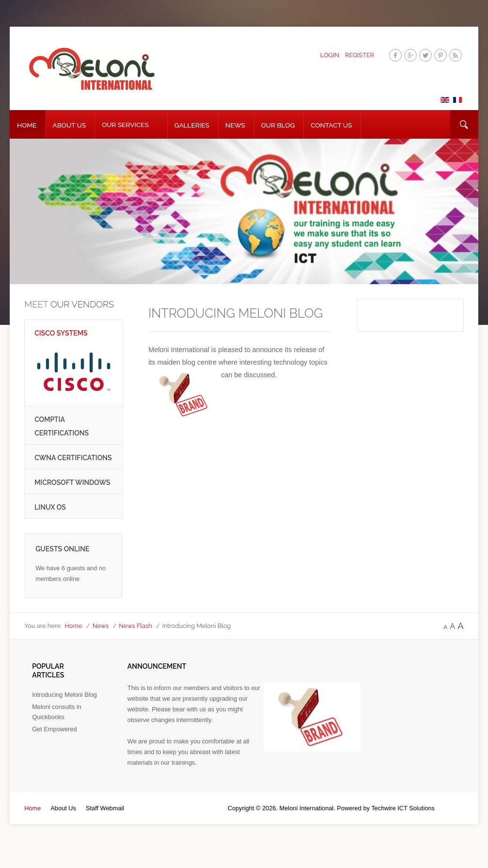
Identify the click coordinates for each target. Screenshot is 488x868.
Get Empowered (54, 729)
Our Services (125, 125)
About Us (70, 125)
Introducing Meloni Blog (64, 695)
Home (27, 125)
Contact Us (331, 125)
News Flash (135, 626)
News (235, 125)
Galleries (192, 125)
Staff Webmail (105, 808)
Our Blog (278, 125)
